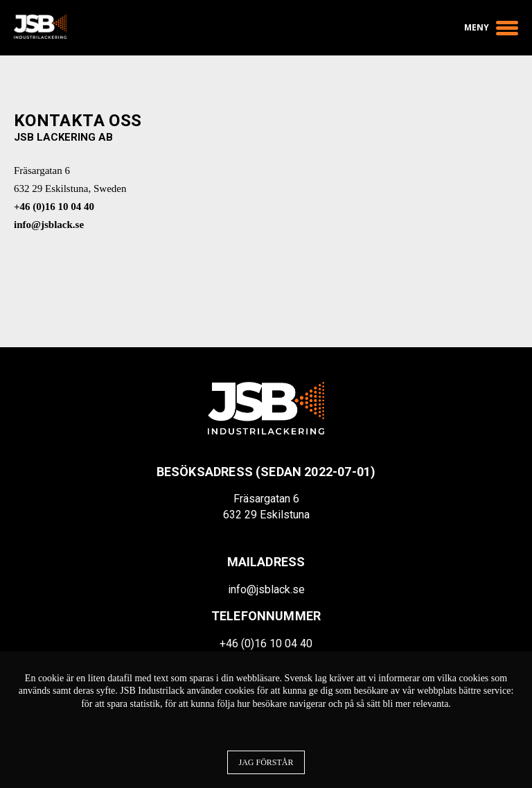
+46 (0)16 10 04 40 (54, 207)
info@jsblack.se (49, 225)
